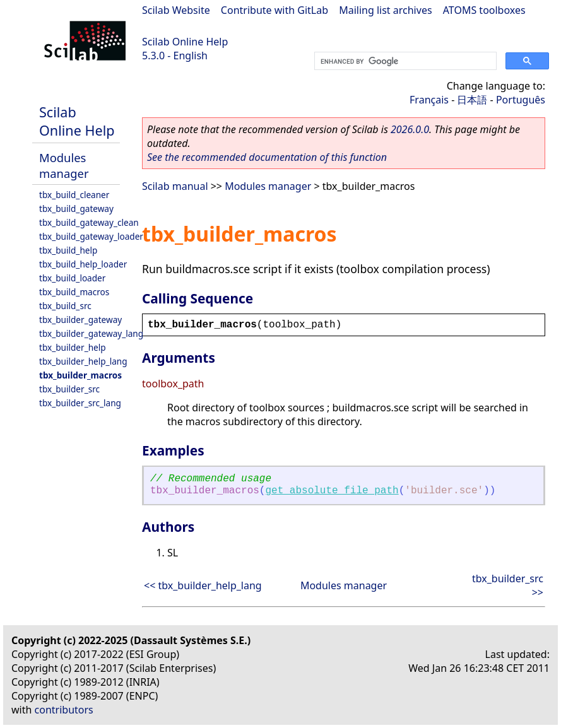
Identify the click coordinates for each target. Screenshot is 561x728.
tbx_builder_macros (80, 375)
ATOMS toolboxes (484, 10)
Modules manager (64, 165)
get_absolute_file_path (332, 491)
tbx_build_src (65, 306)
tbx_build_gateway (76, 208)
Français (429, 100)
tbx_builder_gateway (80, 320)
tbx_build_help (68, 250)
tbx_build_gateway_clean (89, 222)
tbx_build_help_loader (83, 264)
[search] (404, 61)
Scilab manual (175, 186)
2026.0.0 (410, 129)
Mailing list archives (385, 10)
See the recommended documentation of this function (267, 157)
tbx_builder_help (73, 347)
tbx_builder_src (69, 389)
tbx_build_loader (72, 278)
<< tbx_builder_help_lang (203, 585)
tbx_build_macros (74, 292)
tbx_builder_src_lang (80, 403)
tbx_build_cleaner (74, 195)
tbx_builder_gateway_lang (91, 333)
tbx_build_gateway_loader (91, 236)
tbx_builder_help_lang (83, 361)
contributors (64, 710)
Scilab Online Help (185, 42)
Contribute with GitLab (275, 10)
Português (521, 100)
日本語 (472, 100)
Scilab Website (176, 10)
